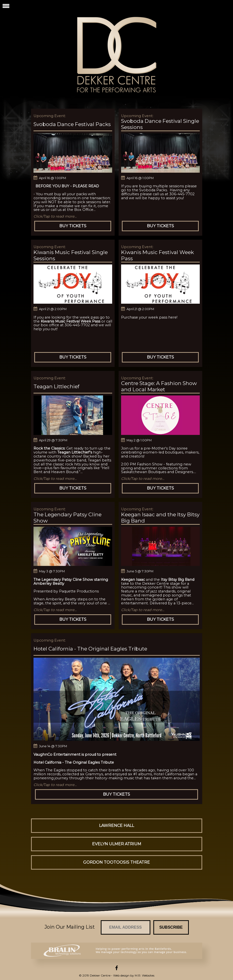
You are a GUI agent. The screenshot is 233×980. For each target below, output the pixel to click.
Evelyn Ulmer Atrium (117, 844)
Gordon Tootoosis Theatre (116, 862)
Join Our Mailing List (70, 927)
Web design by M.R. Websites (134, 975)
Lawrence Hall (116, 826)
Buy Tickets (73, 226)
